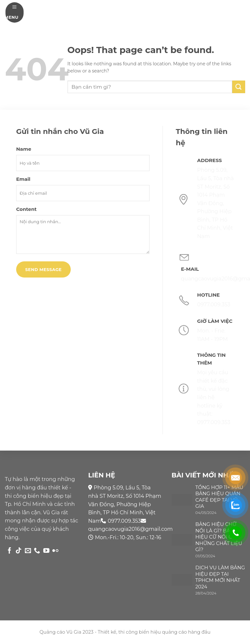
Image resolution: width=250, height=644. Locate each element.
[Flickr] (55, 551)
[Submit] (239, 87)
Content (26, 209)
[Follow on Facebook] (10, 551)
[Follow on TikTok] (19, 551)
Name (24, 149)
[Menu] (15, 12)
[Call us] (37, 551)
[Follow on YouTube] (46, 551)
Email (23, 179)
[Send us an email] (28, 551)
